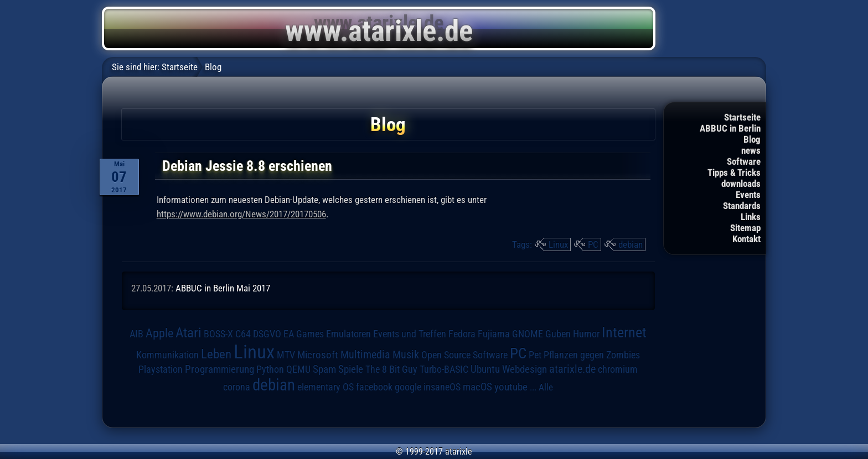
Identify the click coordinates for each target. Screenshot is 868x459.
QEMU (298, 369)
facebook (374, 387)
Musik (406, 355)
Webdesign (525, 369)
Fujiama (494, 334)
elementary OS (325, 387)
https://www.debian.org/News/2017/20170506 (241, 214)
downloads (741, 184)
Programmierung (219, 369)
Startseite (742, 117)
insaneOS (442, 387)
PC (593, 244)
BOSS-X (218, 334)
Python (270, 369)
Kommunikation (167, 355)
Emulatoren (348, 334)
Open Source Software (464, 355)
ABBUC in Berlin (730, 128)
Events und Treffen (410, 334)
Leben (216, 354)
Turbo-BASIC (444, 369)
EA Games (304, 334)
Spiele (351, 369)
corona (237, 387)
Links (751, 217)
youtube (511, 387)
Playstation (161, 369)
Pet (535, 355)
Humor (586, 334)
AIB (136, 334)
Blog (752, 139)
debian (631, 244)
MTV (286, 355)
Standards (742, 206)
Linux (558, 244)
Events (748, 195)
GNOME (528, 334)
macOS (477, 387)
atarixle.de (572, 369)
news (751, 150)
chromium (618, 369)
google (408, 387)
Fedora (462, 334)
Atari (188, 333)
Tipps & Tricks (734, 173)
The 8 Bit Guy (391, 369)
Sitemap (745, 228)
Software (744, 161)
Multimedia (365, 354)
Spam (324, 369)
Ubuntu (485, 369)
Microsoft (318, 355)
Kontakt (746, 239)
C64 (243, 334)
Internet (624, 332)
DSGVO (267, 334)
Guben (558, 334)
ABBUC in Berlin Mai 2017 (223, 288)
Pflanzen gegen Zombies (592, 355)
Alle (546, 387)
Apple (159, 333)
